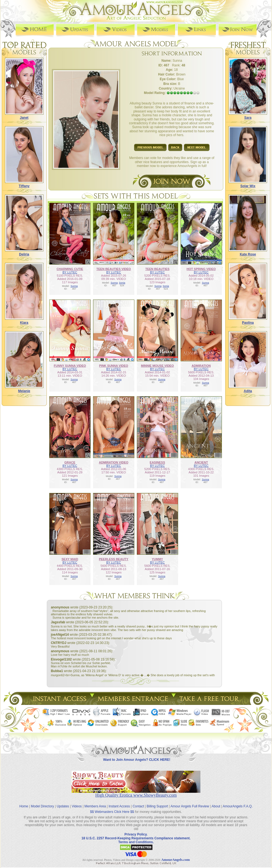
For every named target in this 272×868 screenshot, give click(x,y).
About (216, 806)
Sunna (74, 286)
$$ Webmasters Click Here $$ (112, 812)
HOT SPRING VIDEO (201, 269)
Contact (138, 806)
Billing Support (157, 806)
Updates (63, 806)
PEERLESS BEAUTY (114, 559)
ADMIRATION (201, 366)
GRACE (70, 462)
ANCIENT (201, 462)
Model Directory (42, 806)
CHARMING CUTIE (70, 269)
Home (24, 806)
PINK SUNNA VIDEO (114, 366)
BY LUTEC (70, 272)
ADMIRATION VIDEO (114, 462)
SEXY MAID (70, 559)
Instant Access (119, 806)
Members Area (95, 806)
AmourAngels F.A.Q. (238, 806)
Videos (77, 806)
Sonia (122, 283)
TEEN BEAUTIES (157, 269)
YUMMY (157, 559)
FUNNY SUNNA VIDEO (70, 366)
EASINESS (157, 462)
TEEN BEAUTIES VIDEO (114, 269)
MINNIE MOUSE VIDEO (157, 366)
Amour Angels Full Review (190, 806)
